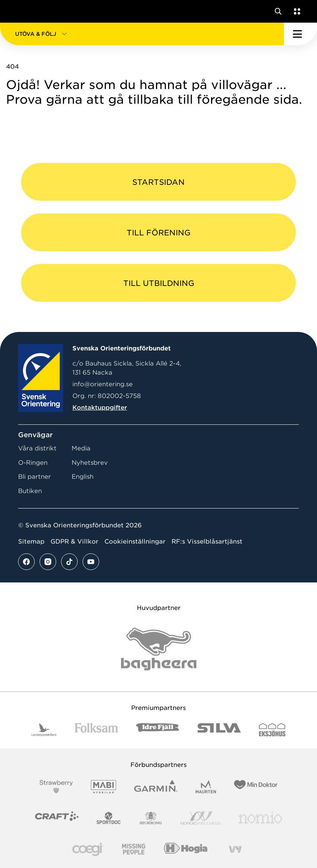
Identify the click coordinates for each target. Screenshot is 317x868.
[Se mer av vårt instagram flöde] (48, 562)
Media (81, 448)
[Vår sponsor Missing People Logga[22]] (134, 849)
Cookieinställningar (135, 542)
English (83, 477)
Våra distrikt (37, 448)
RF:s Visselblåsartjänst (207, 542)
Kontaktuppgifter (100, 408)
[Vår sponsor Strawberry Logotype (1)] (56, 787)
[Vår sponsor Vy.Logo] (235, 849)
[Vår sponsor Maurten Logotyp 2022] (206, 787)
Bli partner (34, 477)
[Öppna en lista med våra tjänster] (296, 11)
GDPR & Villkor (74, 542)
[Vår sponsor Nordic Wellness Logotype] (201, 818)
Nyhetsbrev (90, 463)
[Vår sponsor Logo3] (88, 849)
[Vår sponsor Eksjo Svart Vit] (272, 730)
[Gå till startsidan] (20, 11)
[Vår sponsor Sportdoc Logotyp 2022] (109, 818)
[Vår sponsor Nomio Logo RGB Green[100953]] (260, 818)
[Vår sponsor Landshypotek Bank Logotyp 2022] (44, 730)
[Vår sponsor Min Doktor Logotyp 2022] (256, 787)
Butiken (30, 491)
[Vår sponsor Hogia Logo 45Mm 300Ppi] (186, 849)
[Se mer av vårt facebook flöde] (26, 562)
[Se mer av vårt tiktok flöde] (69, 562)
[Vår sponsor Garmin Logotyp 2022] (156, 787)
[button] (142, 34)
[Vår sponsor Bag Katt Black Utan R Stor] (159, 649)
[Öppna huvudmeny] (300, 34)
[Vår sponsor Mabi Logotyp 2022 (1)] (103, 787)
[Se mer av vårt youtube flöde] (91, 562)
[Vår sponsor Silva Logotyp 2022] (219, 730)
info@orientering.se (103, 384)
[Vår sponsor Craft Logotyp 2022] (57, 818)
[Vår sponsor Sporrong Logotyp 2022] (151, 818)
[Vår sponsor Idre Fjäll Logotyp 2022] (158, 730)
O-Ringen (33, 463)
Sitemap (31, 542)
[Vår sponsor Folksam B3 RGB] (96, 730)
